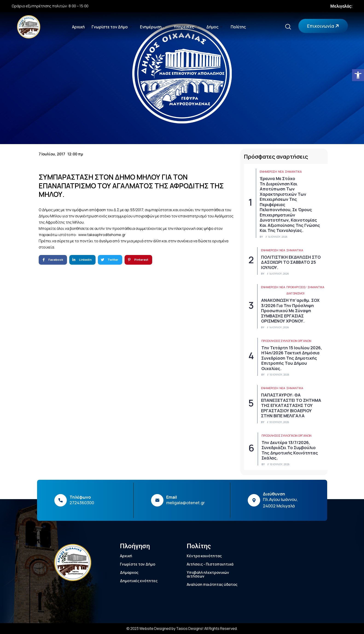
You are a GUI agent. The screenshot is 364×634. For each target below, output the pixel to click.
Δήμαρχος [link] (129, 572)
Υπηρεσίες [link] (186, 27)
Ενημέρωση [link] (153, 27)
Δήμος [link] (214, 27)
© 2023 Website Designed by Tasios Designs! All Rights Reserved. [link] (182, 628)
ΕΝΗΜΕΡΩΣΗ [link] (268, 172)
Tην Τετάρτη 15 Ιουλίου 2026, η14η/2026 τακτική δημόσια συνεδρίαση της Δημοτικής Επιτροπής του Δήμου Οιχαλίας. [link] (292, 358)
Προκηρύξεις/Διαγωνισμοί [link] (296, 290)
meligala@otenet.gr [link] (186, 503)
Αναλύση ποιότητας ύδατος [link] (212, 584)
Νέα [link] (281, 172)
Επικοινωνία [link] (324, 26)
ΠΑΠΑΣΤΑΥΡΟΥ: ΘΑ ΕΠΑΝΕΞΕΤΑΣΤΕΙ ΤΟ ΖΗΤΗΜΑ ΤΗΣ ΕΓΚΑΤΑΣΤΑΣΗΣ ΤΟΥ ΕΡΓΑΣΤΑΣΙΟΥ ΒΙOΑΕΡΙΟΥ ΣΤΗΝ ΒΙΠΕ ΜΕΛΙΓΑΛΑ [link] (291, 405)
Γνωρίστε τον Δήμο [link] (112, 27)
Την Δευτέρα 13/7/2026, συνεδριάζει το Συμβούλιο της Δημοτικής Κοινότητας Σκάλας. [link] (290, 450)
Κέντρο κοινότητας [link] (204, 556)
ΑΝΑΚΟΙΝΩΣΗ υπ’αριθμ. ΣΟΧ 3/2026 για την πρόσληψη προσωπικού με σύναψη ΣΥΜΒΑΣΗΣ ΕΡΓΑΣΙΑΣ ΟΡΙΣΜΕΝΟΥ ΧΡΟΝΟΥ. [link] (290, 311)
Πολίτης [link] (240, 27)
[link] (358, 75)
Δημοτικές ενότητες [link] (139, 581)
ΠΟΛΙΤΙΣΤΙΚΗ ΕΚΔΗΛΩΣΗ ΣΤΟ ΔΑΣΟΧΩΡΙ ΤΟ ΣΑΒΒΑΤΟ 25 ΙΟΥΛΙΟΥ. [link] (291, 262)
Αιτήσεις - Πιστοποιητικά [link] (210, 564)
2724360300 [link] (82, 503)
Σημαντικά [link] (293, 172)
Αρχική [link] (78, 27)
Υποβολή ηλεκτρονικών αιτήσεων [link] (208, 574)
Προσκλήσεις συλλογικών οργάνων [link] (286, 341)
